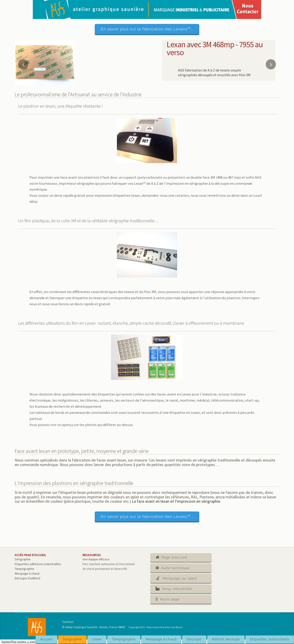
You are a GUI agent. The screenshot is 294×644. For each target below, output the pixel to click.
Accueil (46, 639)
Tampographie (124, 639)
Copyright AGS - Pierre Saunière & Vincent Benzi (155, 627)
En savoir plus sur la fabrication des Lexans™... (147, 29)
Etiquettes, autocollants (270, 639)
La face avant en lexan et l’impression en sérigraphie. (176, 501)
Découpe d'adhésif (27, 578)
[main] (147, 340)
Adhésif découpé (226, 639)
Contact (68, 622)
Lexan (97, 639)
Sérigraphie (72, 639)
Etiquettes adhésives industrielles (38, 564)
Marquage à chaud (161, 639)
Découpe (194, 639)
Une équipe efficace (96, 559)
